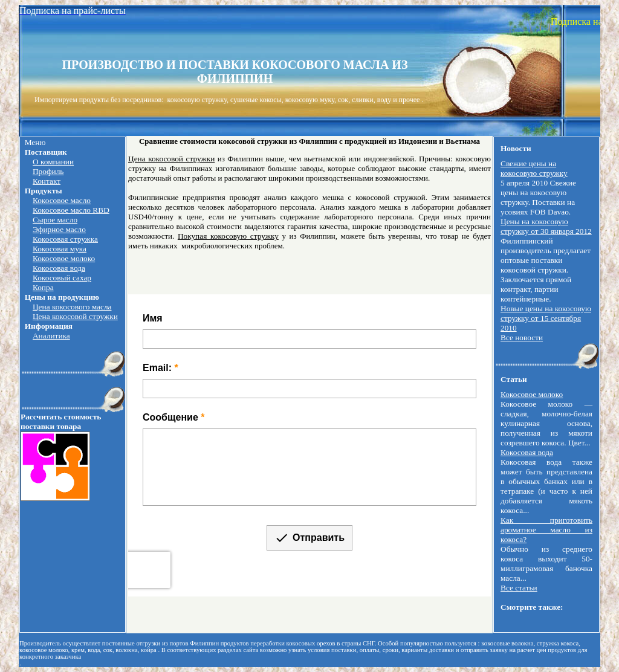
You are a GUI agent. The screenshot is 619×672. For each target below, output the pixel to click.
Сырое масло (55, 220)
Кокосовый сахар (62, 278)
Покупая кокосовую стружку (228, 236)
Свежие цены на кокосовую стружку (534, 168)
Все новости (522, 338)
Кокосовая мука (60, 249)
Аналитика (51, 336)
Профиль (48, 171)
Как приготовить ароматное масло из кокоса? (546, 530)
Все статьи (519, 588)
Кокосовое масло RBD (71, 210)
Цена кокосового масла (72, 307)
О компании (53, 162)
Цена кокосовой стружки (75, 316)
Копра (43, 287)
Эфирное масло (59, 229)
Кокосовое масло (62, 200)
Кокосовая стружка (65, 239)
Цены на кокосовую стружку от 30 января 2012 (546, 226)
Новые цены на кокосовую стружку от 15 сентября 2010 (546, 318)
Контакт (47, 181)
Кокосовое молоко (64, 258)
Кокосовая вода (59, 268)
